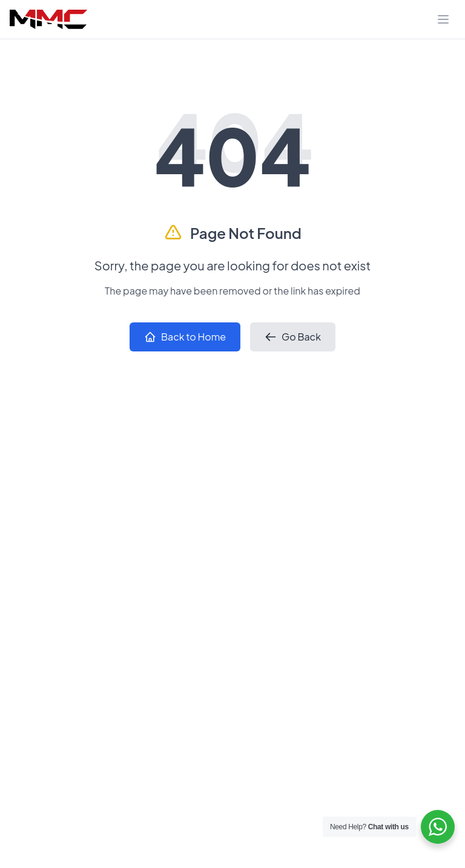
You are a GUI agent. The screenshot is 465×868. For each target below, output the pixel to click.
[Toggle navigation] (443, 19)
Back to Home (185, 337)
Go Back (293, 337)
